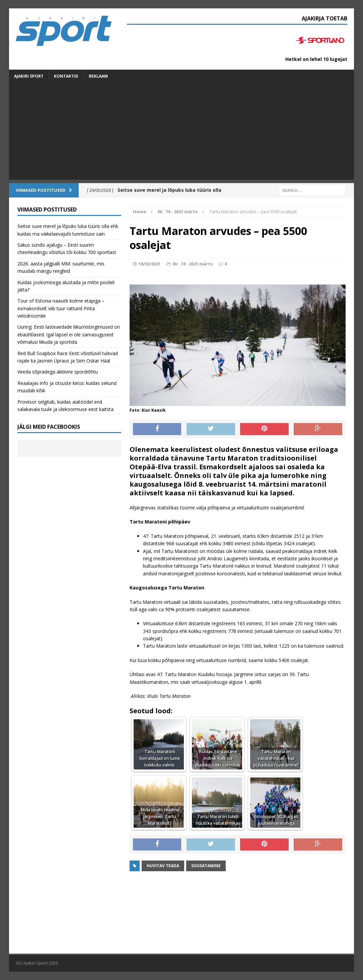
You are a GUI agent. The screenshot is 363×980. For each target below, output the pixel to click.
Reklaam (98, 76)
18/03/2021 (149, 264)
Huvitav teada (163, 866)
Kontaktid (66, 76)
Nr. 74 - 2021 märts (193, 264)
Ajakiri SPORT (29, 76)
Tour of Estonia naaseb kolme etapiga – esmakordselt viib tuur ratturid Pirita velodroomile (61, 308)
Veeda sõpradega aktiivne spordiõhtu (58, 372)
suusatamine (206, 866)
